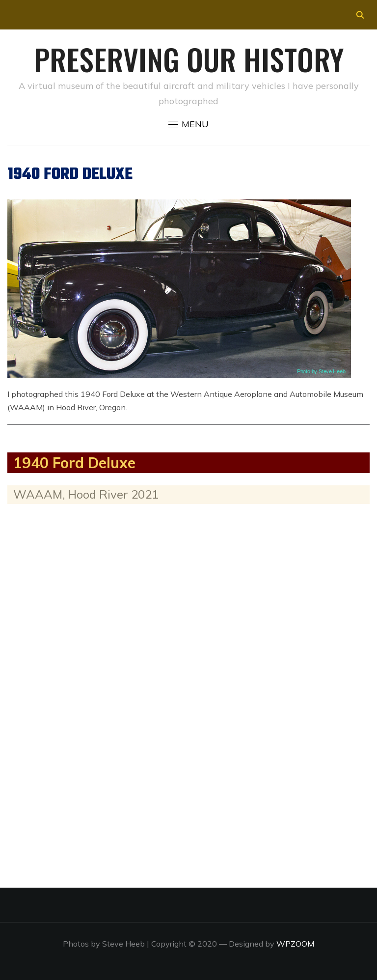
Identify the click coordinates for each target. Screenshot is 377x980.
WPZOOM (295, 944)
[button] (188, 124)
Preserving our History (189, 59)
